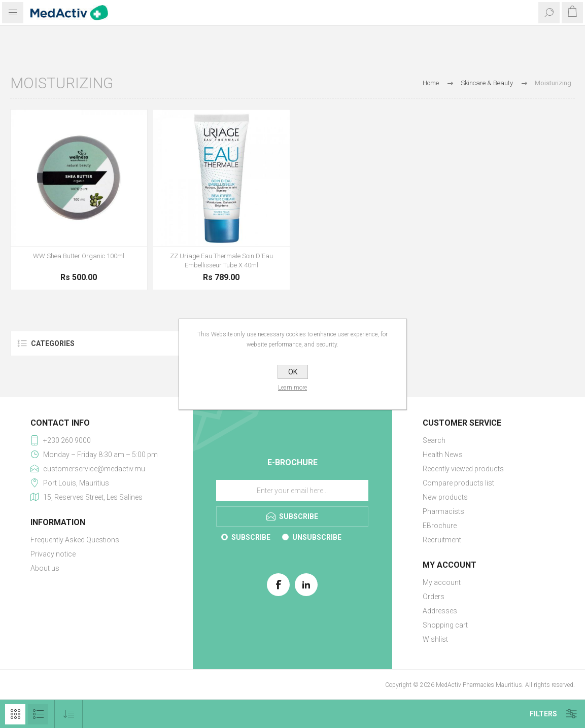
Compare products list (458, 483)
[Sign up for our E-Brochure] (292, 491)
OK (293, 372)
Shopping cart (445, 625)
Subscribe (251, 537)
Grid (15, 714)
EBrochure (440, 526)
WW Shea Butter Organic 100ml (79, 256)
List (38, 714)
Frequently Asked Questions (75, 540)
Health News (443, 455)
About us (45, 568)
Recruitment (442, 540)
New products (445, 497)
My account (442, 582)
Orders (434, 597)
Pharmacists (443, 511)
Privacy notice (53, 554)
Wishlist (435, 639)
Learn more (292, 388)
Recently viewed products (463, 469)
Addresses (440, 611)
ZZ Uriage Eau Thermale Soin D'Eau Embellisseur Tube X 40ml (221, 261)
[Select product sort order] (69, 714)
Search (434, 440)
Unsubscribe (317, 537)
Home (431, 83)
